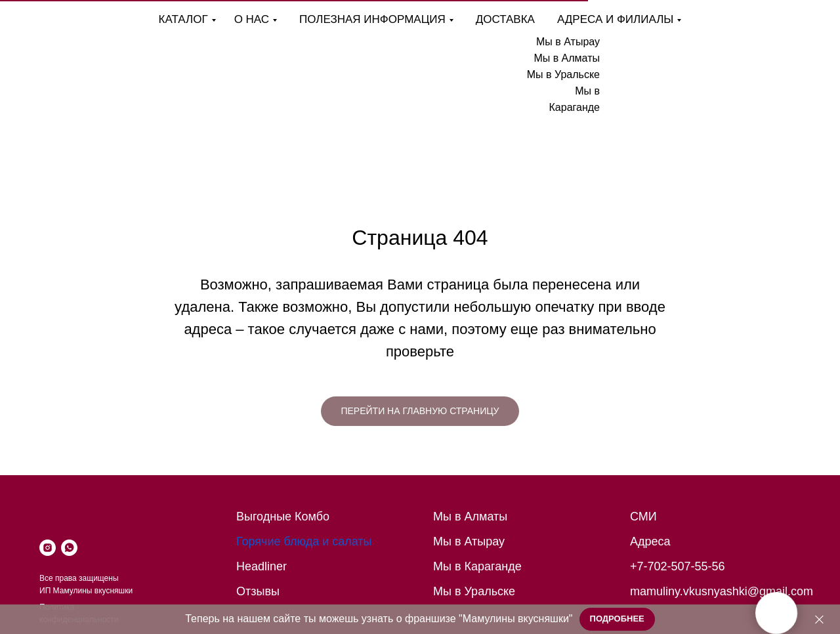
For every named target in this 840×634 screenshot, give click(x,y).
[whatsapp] (69, 548)
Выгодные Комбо (283, 517)
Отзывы (258, 591)
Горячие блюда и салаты (304, 541)
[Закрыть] (819, 619)
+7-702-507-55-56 (678, 566)
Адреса (650, 541)
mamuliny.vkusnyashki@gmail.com (722, 591)
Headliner (262, 566)
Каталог (183, 19)
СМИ (643, 517)
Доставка (505, 19)
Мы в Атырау (568, 42)
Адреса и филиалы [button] (615, 19)
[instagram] (48, 548)
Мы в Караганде (477, 566)
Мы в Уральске (563, 74)
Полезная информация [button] (372, 19)
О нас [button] (252, 19)
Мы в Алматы (567, 58)
